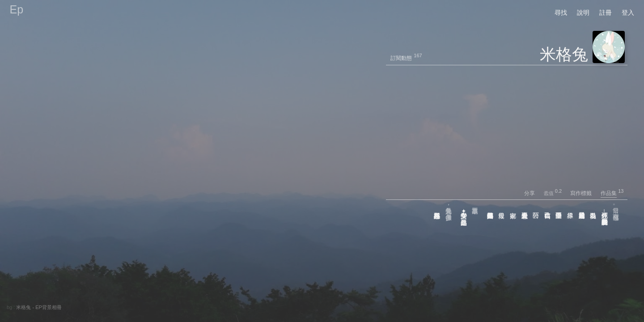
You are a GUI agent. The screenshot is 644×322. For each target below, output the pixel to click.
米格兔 (564, 54)
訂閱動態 (401, 58)
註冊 (606, 13)
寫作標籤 (585, 193)
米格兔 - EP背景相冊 (39, 307)
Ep (17, 9)
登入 (628, 13)
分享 (533, 193)
